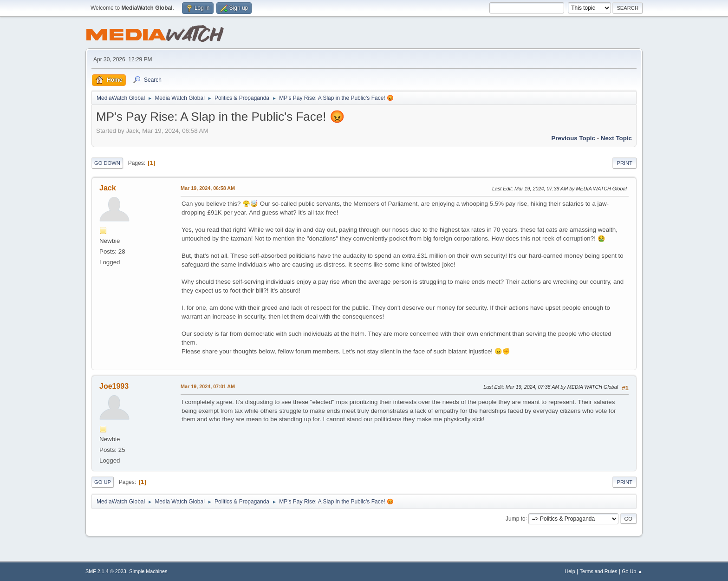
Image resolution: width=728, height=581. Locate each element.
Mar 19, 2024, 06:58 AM (208, 188)
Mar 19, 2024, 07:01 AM (208, 386)
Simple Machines (148, 571)
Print (624, 163)
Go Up (103, 482)
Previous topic (573, 138)
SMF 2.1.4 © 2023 (106, 571)
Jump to (516, 518)
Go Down (107, 163)
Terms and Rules (599, 571)
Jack (108, 188)
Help (570, 571)
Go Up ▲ (632, 571)
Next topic (616, 138)
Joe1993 (114, 386)
